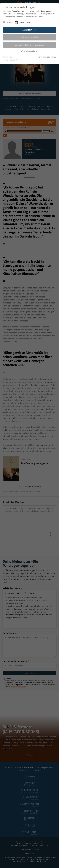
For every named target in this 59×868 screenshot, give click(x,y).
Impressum (41, 57)
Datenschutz (52, 57)
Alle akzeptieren (30, 30)
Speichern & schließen (30, 37)
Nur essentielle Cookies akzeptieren (30, 45)
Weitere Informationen (30, 51)
